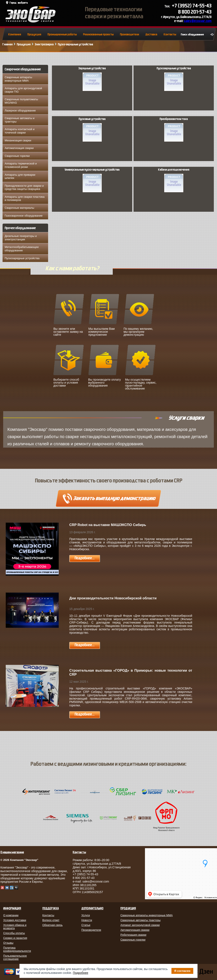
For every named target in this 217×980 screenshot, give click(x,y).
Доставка (151, 34)
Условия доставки (15, 920)
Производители (129, 34)
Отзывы (8, 943)
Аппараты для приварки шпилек (20, 176)
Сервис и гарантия (15, 938)
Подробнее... (85, 558)
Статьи (86, 925)
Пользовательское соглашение (15, 957)
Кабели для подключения (174, 180)
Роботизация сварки (133, 935)
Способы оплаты (14, 933)
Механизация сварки (18, 140)
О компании (11, 915)
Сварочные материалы (19, 208)
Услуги (86, 915)
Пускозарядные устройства (22, 258)
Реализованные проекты (98, 34)
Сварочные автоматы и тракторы (20, 120)
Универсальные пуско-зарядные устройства (92, 180)
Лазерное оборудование (20, 111)
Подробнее (81, 973)
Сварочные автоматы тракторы (140, 920)
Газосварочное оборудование (24, 216)
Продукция (34, 34)
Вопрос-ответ (51, 920)
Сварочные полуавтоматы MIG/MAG (21, 101)
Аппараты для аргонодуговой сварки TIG (23, 90)
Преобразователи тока (174, 129)
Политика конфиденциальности (17, 949)
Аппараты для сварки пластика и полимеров (25, 198)
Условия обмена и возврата (15, 927)
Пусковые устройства (92, 129)
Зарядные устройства (92, 79)
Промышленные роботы (62, 34)
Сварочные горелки (17, 156)
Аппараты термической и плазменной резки (21, 165)
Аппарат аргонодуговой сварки (140, 925)
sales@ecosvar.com (198, 21)
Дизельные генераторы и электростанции (21, 238)
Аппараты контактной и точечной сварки (20, 131)
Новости (87, 920)
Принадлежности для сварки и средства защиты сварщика (24, 187)
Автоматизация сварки (19, 148)
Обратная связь (53, 925)
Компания (15, 34)
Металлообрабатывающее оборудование (22, 249)
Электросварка (44, 44)
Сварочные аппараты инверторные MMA (18, 79)
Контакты (170, 34)
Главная (7, 44)
